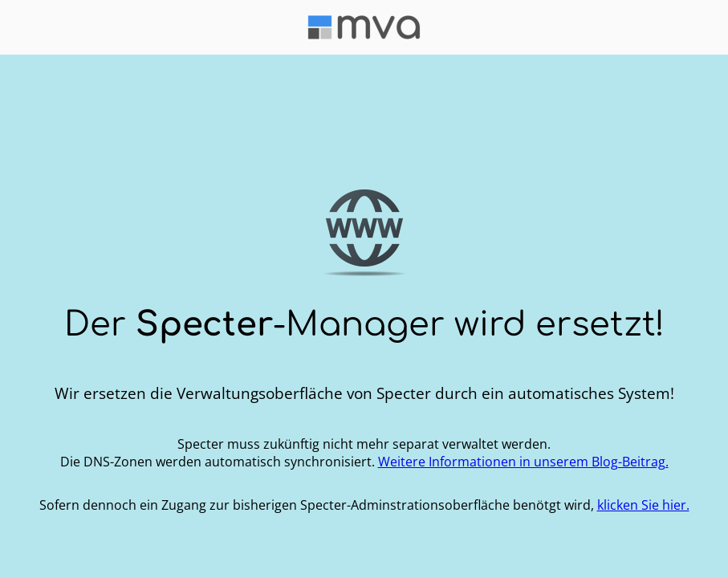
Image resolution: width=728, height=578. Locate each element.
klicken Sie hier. (643, 505)
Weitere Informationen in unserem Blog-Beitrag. (523, 462)
